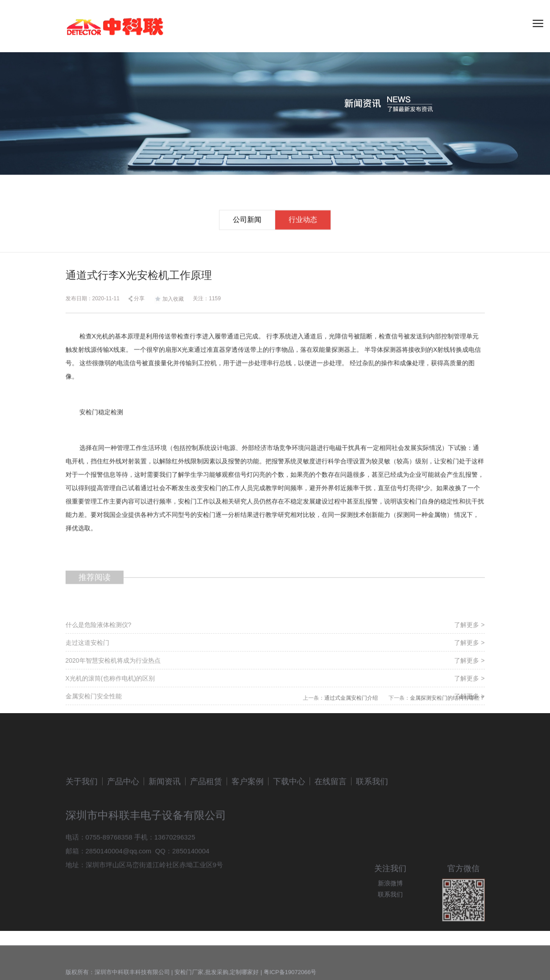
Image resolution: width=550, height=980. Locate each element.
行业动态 (303, 222)
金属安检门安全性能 (94, 713)
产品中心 (123, 800)
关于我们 (82, 800)
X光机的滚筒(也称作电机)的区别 (110, 695)
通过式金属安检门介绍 (351, 699)
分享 (136, 299)
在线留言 (331, 800)
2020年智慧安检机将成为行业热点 (113, 677)
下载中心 (289, 800)
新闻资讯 (165, 800)
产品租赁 (206, 800)
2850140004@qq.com (119, 869)
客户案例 (248, 800)
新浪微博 (390, 895)
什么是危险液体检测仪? (99, 642)
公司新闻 (247, 222)
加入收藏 (169, 300)
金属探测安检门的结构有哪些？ (447, 699)
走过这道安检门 (87, 660)
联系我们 (372, 800)
